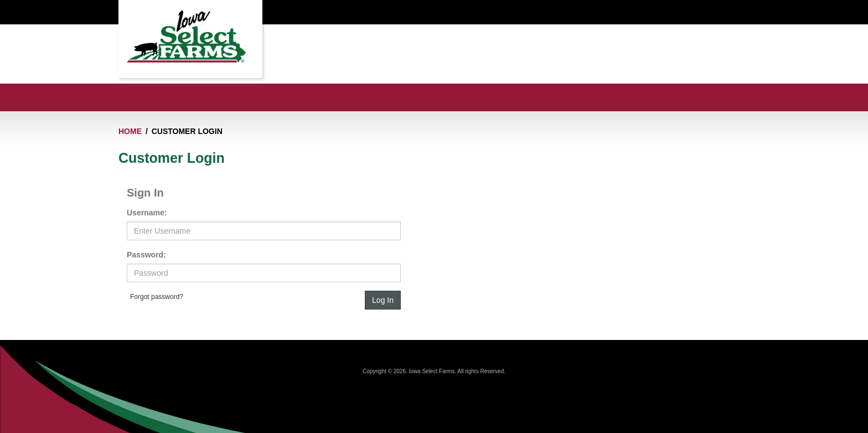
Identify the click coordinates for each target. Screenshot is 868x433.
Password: (146, 255)
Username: (147, 213)
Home (130, 131)
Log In (383, 300)
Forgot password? (157, 297)
